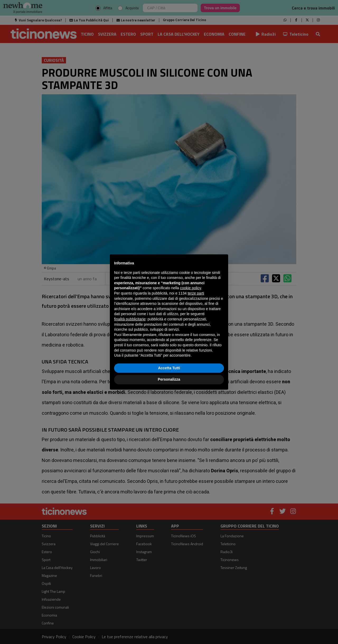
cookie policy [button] (191, 288)
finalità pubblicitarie (130, 319)
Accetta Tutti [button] (169, 368)
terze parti (196, 293)
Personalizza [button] (169, 379)
